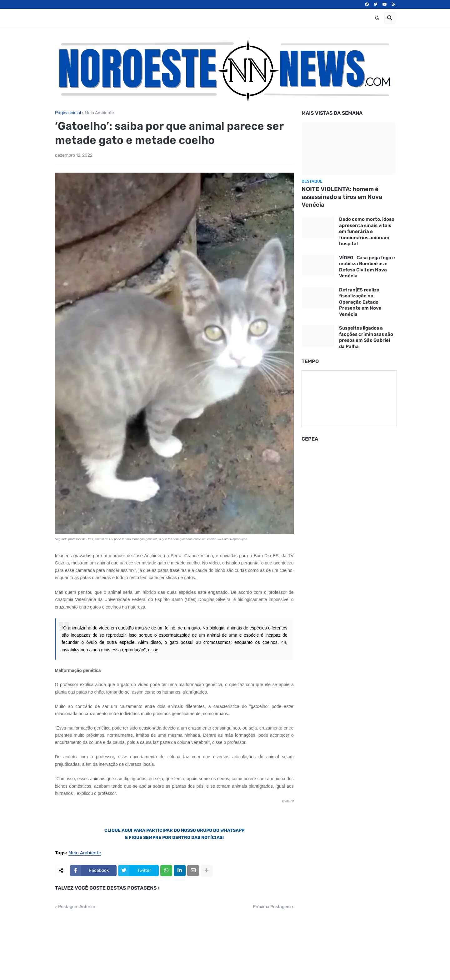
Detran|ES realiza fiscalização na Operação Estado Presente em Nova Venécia (360, 302)
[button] (377, 18)
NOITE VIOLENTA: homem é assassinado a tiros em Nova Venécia (342, 197)
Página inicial (68, 113)
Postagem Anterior (77, 907)
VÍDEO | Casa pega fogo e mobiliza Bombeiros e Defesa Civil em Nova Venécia (367, 267)
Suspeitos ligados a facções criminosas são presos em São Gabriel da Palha (366, 337)
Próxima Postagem (272, 907)
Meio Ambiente (99, 113)
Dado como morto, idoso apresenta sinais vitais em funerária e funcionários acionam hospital (367, 231)
